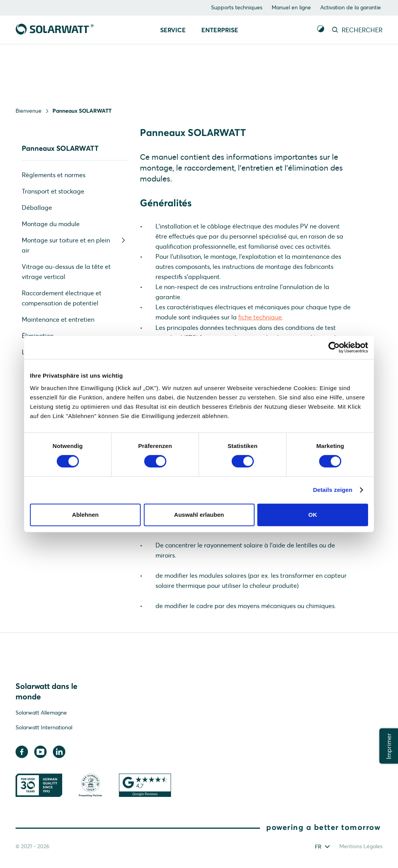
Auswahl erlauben (199, 515)
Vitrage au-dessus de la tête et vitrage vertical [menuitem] (66, 272)
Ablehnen (85, 515)
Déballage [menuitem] (37, 207)
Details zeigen (333, 490)
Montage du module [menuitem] (51, 224)
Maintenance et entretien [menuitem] (58, 319)
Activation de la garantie (351, 7)
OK (313, 515)
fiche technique (260, 319)
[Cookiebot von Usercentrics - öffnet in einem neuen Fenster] (334, 347)
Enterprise (220, 30)
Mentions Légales (361, 848)
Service (173, 30)
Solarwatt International (44, 729)
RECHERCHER (356, 30)
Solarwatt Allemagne (41, 715)
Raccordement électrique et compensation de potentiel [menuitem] (62, 298)
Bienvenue (29, 111)
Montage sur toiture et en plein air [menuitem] (75, 245)
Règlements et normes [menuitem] (54, 175)
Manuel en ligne (291, 7)
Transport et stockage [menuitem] (53, 191)
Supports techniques (237, 7)
